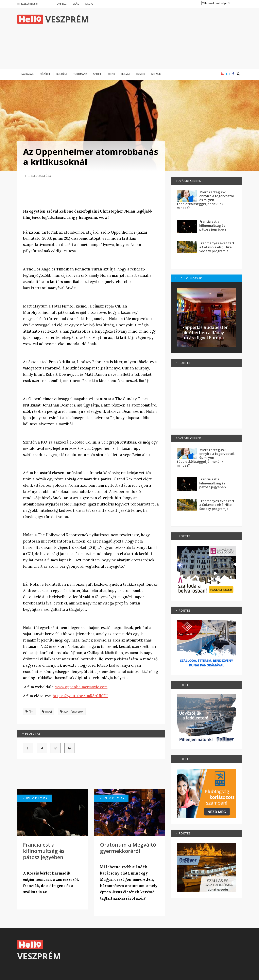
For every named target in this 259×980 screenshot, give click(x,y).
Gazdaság (27, 74)
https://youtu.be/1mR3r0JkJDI (80, 696)
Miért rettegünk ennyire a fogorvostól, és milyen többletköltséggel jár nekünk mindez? (206, 200)
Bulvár (126, 74)
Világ (76, 4)
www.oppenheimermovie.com (81, 687)
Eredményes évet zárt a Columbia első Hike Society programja (217, 247)
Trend (111, 74)
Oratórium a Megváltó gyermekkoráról (128, 848)
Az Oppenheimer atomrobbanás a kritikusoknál (91, 157)
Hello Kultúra (38, 176)
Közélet (45, 74)
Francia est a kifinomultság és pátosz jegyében (44, 851)
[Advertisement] (168, 38)
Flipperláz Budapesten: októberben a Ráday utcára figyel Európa (206, 332)
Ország (62, 4)
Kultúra (62, 74)
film (30, 712)
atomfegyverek (72, 712)
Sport (97, 74)
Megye (89, 4)
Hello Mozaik (189, 278)
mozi (47, 712)
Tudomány (80, 74)
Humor (141, 74)
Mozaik (156, 74)
